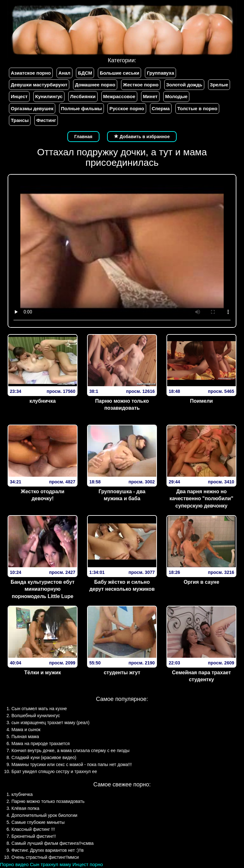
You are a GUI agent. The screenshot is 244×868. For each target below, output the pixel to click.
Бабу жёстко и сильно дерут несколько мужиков (122, 586)
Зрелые (219, 85)
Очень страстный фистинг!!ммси (45, 857)
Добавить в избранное (142, 137)
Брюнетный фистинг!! (34, 836)
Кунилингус (49, 96)
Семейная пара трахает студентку (201, 676)
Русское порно (127, 108)
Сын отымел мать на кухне (39, 709)
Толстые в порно (197, 108)
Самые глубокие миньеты (38, 822)
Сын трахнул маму (51, 864)
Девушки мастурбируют (39, 85)
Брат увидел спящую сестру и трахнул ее (54, 771)
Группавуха (160, 73)
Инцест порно (88, 864)
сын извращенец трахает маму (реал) (51, 723)
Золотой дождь (184, 85)
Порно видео (14, 864)
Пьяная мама (25, 737)
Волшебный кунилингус (36, 716)
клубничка (43, 401)
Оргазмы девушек (32, 108)
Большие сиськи (119, 73)
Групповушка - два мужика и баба (122, 495)
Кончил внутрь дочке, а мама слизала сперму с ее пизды (71, 750)
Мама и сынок (26, 730)
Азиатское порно (31, 73)
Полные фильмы (81, 108)
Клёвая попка (25, 808)
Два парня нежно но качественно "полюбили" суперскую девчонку (202, 499)
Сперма (161, 108)
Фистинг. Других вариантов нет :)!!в (47, 850)
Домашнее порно (95, 85)
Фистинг (46, 120)
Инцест (19, 96)
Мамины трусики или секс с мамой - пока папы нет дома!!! (72, 764)
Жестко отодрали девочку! (42, 495)
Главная (83, 137)
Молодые (176, 96)
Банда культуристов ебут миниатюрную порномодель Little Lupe (42, 589)
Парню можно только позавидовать (122, 405)
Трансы (20, 120)
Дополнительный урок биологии (44, 815)
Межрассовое (119, 96)
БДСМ (85, 73)
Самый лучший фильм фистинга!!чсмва (53, 843)
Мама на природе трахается (41, 744)
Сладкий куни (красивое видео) (44, 757)
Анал (64, 73)
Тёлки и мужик (42, 673)
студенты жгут (122, 673)
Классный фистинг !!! (33, 829)
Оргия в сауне (201, 582)
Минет (150, 96)
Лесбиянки (83, 96)
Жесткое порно (141, 85)
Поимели (201, 401)
